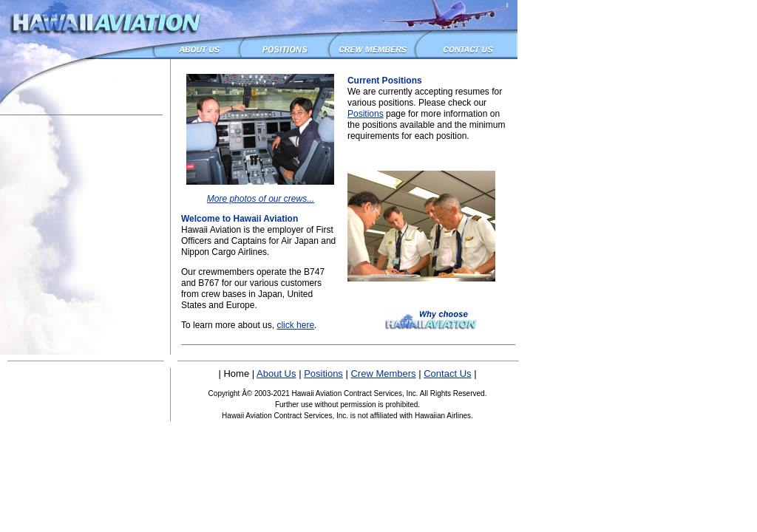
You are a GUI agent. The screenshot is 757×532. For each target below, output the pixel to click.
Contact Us (447, 374)
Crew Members (383, 374)
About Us (276, 374)
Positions (366, 114)
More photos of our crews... (261, 199)
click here (295, 325)
